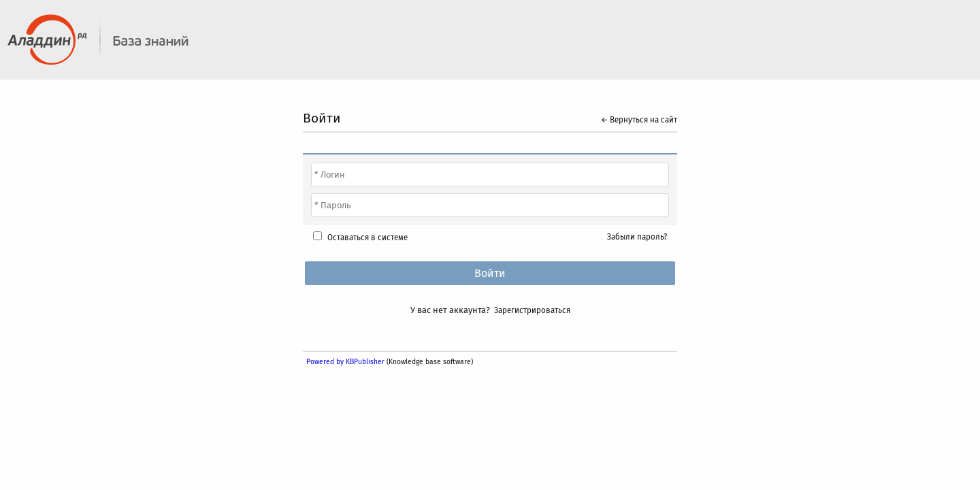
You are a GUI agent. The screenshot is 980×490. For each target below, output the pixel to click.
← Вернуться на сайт (639, 120)
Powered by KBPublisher (345, 362)
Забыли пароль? (637, 237)
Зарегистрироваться (532, 310)
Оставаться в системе (367, 238)
